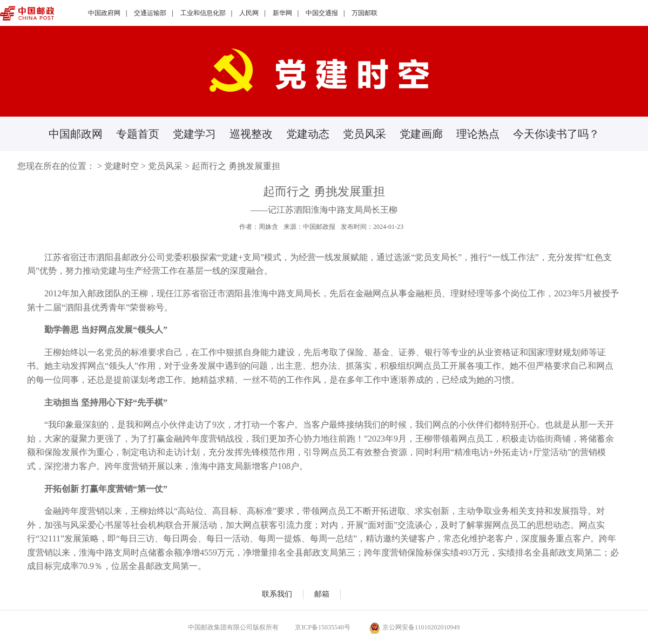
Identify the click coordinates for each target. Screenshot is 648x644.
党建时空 (122, 166)
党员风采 (364, 134)
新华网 (282, 13)
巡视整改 (251, 134)
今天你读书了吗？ (556, 134)
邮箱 (322, 594)
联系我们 (277, 594)
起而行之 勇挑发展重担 (236, 166)
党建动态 (308, 134)
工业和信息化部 (203, 13)
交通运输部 (150, 13)
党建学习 (194, 134)
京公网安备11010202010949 (415, 627)
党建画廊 (421, 134)
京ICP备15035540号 (323, 627)
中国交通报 (322, 13)
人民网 (249, 13)
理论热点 (478, 134)
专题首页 (138, 134)
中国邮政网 (76, 134)
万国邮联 (364, 13)
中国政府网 (104, 13)
